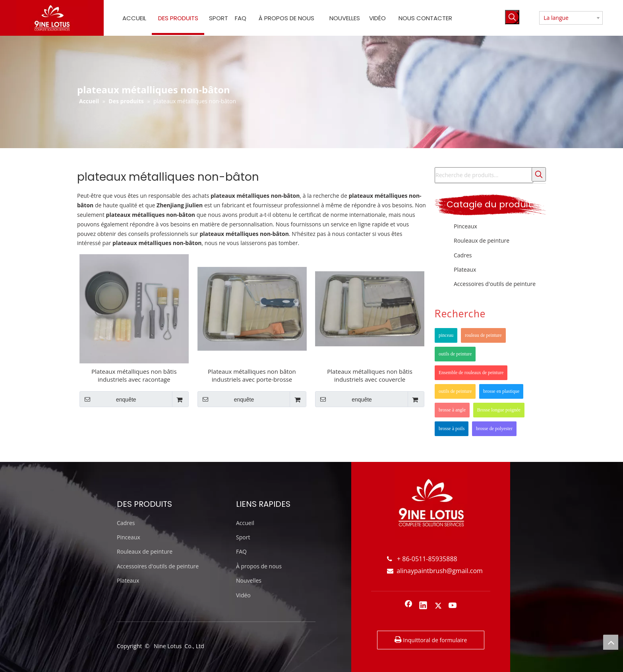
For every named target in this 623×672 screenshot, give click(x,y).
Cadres (463, 255)
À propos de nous (259, 566)
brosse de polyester (494, 429)
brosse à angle (452, 410)
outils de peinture (455, 354)
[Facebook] (408, 606)
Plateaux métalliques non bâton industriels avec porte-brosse (252, 375)
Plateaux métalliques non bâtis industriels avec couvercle (370, 375)
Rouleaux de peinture (482, 240)
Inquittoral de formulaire (431, 640)
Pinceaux (465, 226)
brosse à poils (452, 429)
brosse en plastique (501, 391)
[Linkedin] (423, 606)
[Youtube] (453, 606)
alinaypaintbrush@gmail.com (435, 571)
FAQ (241, 551)
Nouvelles (249, 580)
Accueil (245, 523)
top (611, 642)
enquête (108, 399)
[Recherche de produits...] (484, 175)
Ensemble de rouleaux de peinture (471, 373)
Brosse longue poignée (499, 410)
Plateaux (465, 269)
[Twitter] (438, 606)
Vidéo (243, 595)
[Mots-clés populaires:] (512, 17)
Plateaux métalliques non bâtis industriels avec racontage (134, 375)
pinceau (446, 335)
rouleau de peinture (483, 335)
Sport (243, 537)
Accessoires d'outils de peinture (495, 284)
